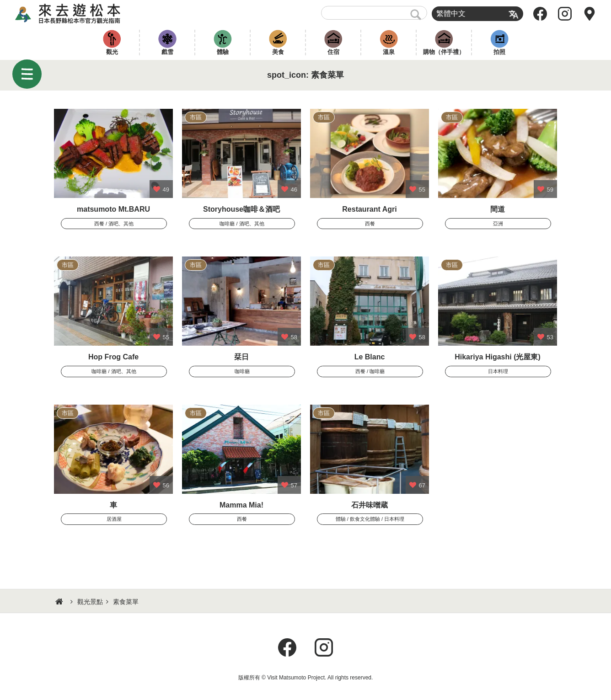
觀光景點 (90, 602)
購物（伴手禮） (444, 52)
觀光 (112, 52)
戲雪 (167, 52)
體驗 (223, 52)
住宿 (333, 52)
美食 (278, 52)
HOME (60, 602)
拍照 (499, 52)
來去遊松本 (76, 14)
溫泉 (389, 52)
